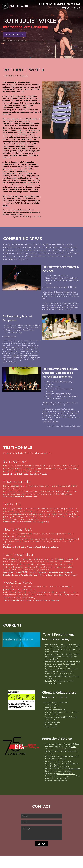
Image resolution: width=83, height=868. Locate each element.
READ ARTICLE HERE (35, 670)
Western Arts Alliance (58, 755)
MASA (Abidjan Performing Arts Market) (65, 758)
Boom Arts (45, 770)
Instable (74, 303)
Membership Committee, (36, 748)
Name (25, 806)
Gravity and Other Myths (48, 763)
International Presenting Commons (55, 745)
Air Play (66, 316)
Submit (41, 834)
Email (24, 812)
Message (26, 819)
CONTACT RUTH (12, 34)
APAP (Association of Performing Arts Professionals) (53, 743)
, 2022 (70, 316)
